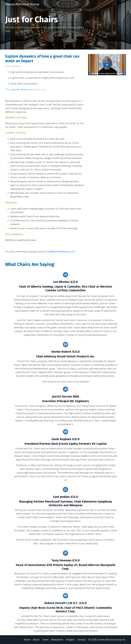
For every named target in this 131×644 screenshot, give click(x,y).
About (36, 640)
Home (27, 640)
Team (45, 640)
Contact (82, 640)
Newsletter (57, 640)
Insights (70, 640)
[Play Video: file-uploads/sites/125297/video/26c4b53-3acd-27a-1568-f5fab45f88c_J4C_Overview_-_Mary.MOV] (107, 65)
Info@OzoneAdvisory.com (61, 251)
